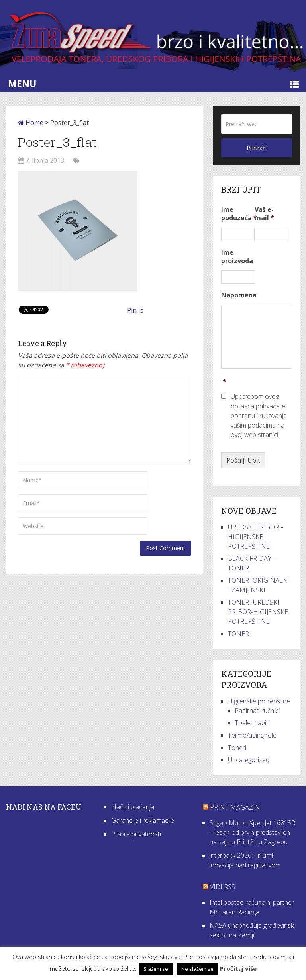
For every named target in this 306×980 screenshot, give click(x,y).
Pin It (135, 310)
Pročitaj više (238, 968)
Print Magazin (235, 807)
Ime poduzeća (239, 214)
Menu (22, 84)
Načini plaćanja (133, 807)
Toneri (237, 748)
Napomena (239, 295)
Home (31, 123)
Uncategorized (249, 760)
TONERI (239, 634)
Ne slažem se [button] (197, 969)
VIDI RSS (223, 887)
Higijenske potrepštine (259, 701)
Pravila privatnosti (136, 834)
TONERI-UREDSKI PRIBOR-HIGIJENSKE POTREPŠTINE (258, 612)
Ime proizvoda (237, 257)
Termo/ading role (252, 735)
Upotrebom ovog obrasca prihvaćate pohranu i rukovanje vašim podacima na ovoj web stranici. (259, 416)
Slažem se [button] (156, 969)
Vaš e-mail (264, 214)
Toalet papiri (252, 723)
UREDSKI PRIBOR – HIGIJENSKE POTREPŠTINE (256, 537)
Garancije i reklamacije (143, 820)
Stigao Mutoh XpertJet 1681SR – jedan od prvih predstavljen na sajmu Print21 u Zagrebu (252, 832)
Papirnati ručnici (257, 711)
